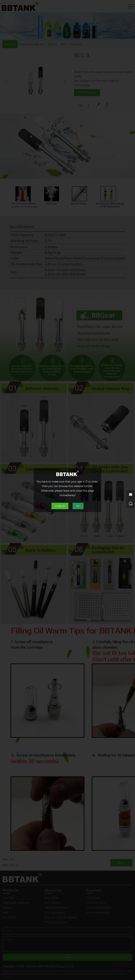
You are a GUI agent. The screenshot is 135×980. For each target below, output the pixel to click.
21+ (78, 506)
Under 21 (60, 506)
